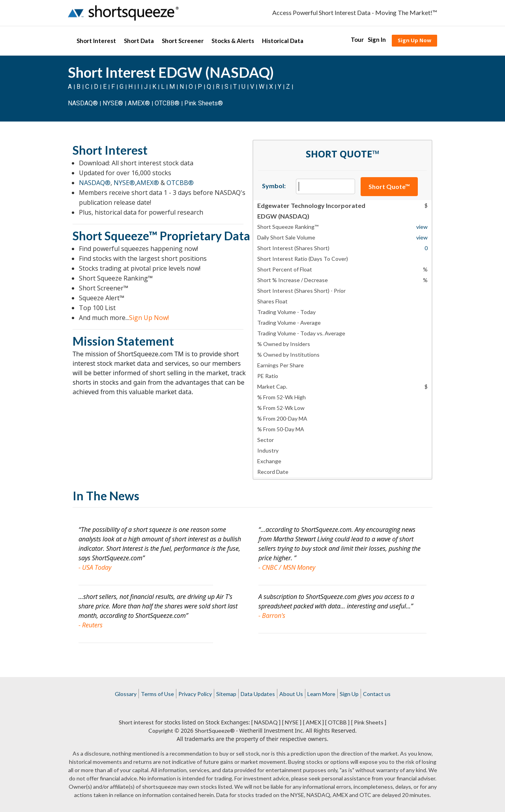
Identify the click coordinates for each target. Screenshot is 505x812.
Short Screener (183, 41)
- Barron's (272, 616)
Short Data (139, 41)
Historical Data (283, 41)
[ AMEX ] (313, 722)
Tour (357, 39)
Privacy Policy (195, 694)
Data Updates (258, 694)
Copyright (161, 731)
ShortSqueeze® (215, 731)
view (422, 227)
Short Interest (96, 41)
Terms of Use (157, 694)
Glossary (126, 694)
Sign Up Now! (149, 318)
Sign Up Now (414, 40)
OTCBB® (167, 103)
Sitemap (226, 694)
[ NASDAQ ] (266, 722)
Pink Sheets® (204, 103)
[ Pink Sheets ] (369, 722)
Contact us (377, 694)
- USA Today (95, 567)
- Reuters (91, 625)
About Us (291, 694)
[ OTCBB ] (337, 722)
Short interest (136, 722)
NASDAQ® (83, 103)
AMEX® (139, 103)
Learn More (321, 694)
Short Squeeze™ (115, 236)
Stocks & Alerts (233, 41)
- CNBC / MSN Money (287, 567)
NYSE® (114, 103)
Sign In (377, 39)
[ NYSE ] (292, 722)
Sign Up (349, 694)
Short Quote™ (389, 186)
